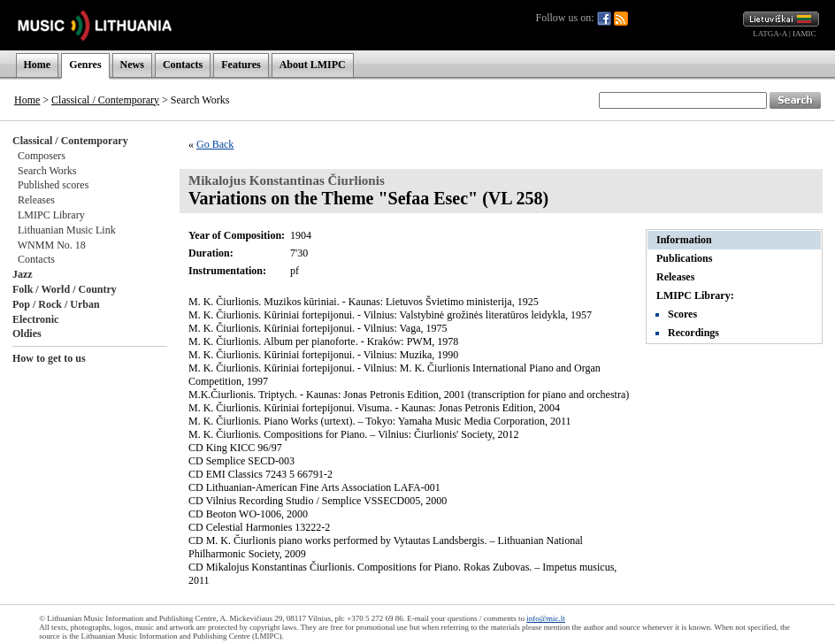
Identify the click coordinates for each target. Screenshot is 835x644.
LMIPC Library (51, 215)
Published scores (53, 185)
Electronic (35, 319)
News (132, 65)
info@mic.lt (546, 618)
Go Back (215, 144)
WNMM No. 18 (52, 245)
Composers (42, 156)
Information (684, 240)
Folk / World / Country (65, 289)
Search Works (47, 171)
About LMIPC (313, 65)
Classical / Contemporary (105, 100)
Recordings (693, 333)
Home (38, 65)
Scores (682, 314)
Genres (85, 65)
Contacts (183, 65)
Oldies (27, 333)
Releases (36, 200)
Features (241, 65)
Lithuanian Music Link (67, 230)
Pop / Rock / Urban (56, 304)
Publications (684, 258)
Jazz (23, 274)
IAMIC (804, 34)
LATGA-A (770, 34)
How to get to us (49, 358)
